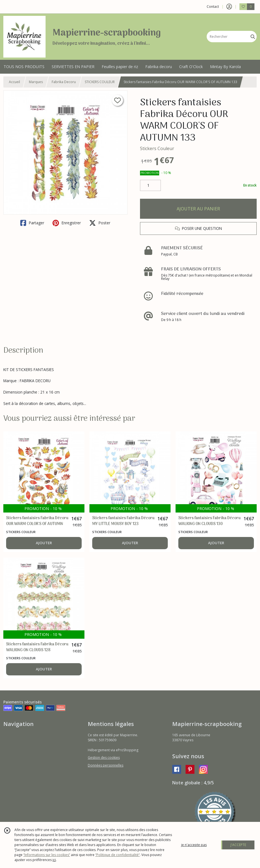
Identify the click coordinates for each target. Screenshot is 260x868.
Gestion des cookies (104, 758)
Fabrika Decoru (64, 82)
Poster (100, 223)
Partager (32, 223)
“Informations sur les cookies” (47, 855)
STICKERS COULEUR (100, 82)
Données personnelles (106, 765)
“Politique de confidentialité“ (117, 855)
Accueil (14, 82)
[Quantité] (150, 185)
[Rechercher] (253, 37)
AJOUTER (44, 543)
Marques (36, 82)
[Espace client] (229, 7)
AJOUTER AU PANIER (198, 209)
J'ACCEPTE (238, 845)
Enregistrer (67, 223)
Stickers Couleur (157, 148)
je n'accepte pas (194, 845)
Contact (213, 7)
